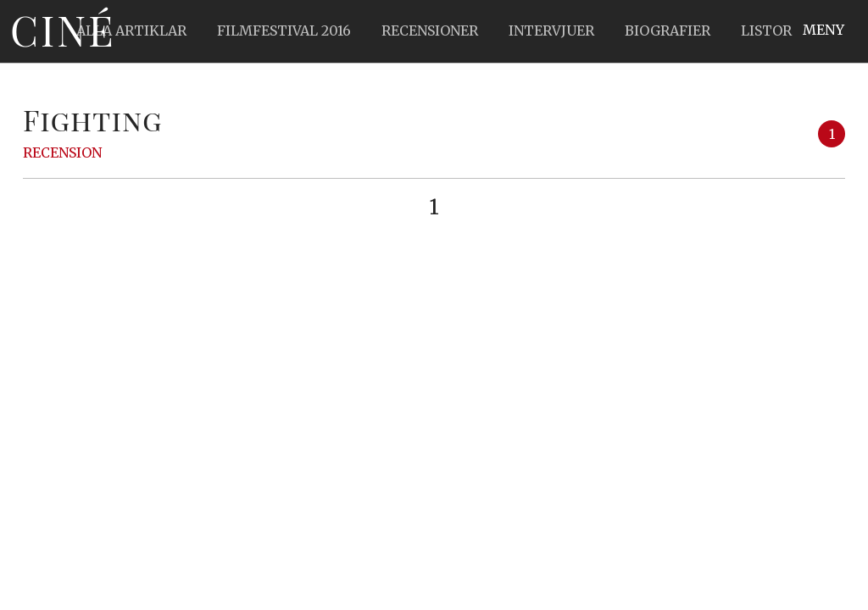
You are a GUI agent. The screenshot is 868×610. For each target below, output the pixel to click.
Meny (823, 30)
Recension (62, 152)
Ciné (63, 30)
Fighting (92, 119)
